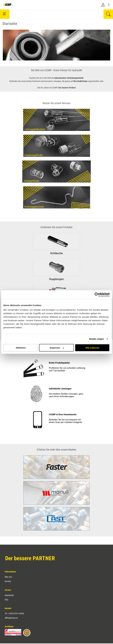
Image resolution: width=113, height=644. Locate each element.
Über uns (8, 577)
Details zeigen (96, 339)
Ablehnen (21, 348)
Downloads (9, 595)
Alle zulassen (92, 348)
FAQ (6, 600)
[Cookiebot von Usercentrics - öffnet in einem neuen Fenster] (97, 295)
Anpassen (57, 348)
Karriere (8, 581)
